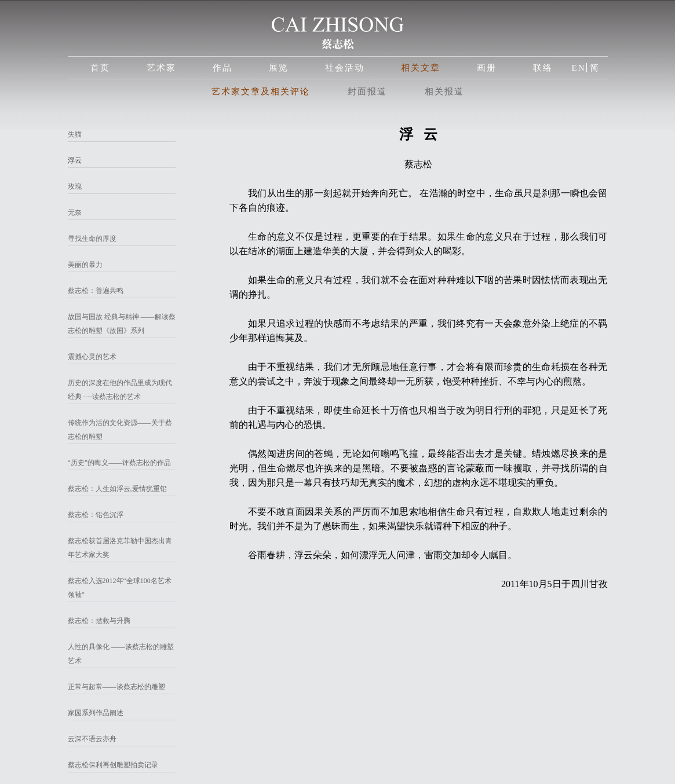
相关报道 (444, 91)
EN (579, 68)
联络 (543, 68)
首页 (100, 68)
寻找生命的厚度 (92, 239)
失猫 (75, 134)
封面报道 (367, 91)
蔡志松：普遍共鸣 (96, 291)
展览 (279, 68)
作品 (222, 68)
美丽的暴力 (85, 265)
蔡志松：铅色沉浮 (96, 515)
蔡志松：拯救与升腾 (99, 621)
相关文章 (421, 68)
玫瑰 (75, 186)
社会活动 (345, 68)
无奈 (75, 213)
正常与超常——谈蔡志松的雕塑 (116, 687)
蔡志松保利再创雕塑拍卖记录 (113, 765)
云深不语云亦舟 (92, 739)
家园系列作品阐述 (96, 713)
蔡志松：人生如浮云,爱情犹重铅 (117, 489)
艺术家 (161, 68)
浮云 (75, 160)
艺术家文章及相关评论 (261, 91)
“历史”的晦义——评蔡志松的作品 (120, 463)
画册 (487, 68)
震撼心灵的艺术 (92, 357)
